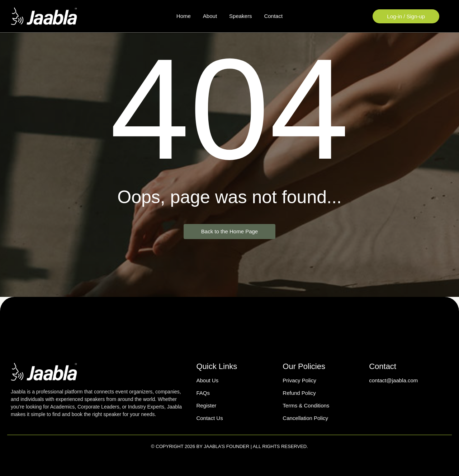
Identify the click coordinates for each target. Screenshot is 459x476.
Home (184, 16)
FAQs (203, 393)
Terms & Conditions (306, 405)
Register (206, 405)
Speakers (240, 16)
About (210, 16)
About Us (207, 380)
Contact (273, 16)
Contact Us (209, 418)
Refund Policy (299, 393)
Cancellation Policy (305, 418)
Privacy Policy (299, 380)
